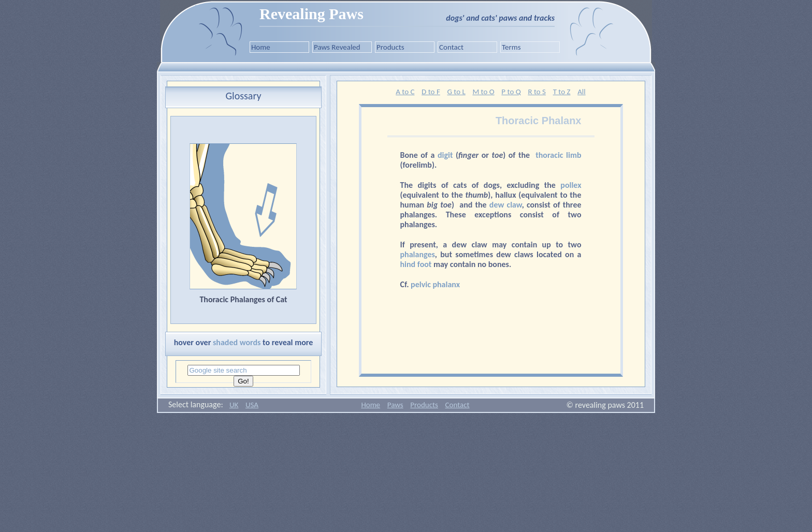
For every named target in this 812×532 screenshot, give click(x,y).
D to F (431, 92)
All (582, 92)
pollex (571, 185)
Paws (395, 405)
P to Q (511, 92)
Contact (451, 47)
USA (252, 405)
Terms (511, 47)
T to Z (562, 92)
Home (261, 47)
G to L (456, 92)
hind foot (416, 264)
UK (234, 405)
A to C (405, 92)
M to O (483, 92)
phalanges (418, 254)
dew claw (506, 205)
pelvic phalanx (435, 284)
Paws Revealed (337, 47)
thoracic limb (558, 155)
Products (390, 47)
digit (445, 155)
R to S (537, 92)
